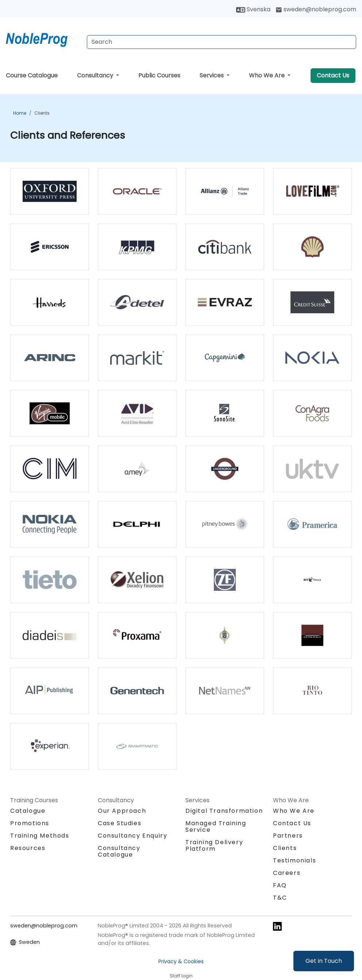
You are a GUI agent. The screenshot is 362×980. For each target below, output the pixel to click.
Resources (28, 848)
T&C (280, 898)
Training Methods (40, 836)
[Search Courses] (222, 42)
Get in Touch (324, 961)
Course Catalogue (32, 75)
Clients (42, 113)
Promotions (30, 823)
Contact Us (333, 75)
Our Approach (122, 811)
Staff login (181, 976)
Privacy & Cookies (181, 961)
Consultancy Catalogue (119, 851)
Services (212, 75)
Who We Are (267, 75)
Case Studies (120, 823)
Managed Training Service (216, 826)
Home (20, 113)
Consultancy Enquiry (132, 836)
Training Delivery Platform (214, 845)
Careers (287, 873)
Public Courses (159, 75)
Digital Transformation (224, 811)
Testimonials (294, 860)
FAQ (280, 885)
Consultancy (96, 75)
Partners (288, 836)
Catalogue (28, 811)
